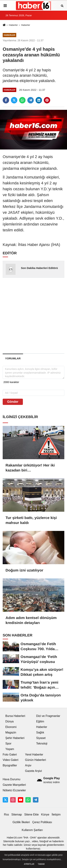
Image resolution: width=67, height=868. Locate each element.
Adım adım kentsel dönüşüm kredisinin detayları (31, 620)
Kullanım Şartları (32, 830)
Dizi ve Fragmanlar (48, 716)
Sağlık (40, 732)
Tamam (41, 864)
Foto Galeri (10, 755)
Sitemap (17, 815)
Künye (45, 815)
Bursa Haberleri (15, 716)
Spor (8, 744)
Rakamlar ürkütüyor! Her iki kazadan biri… (30, 468)
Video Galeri (11, 760)
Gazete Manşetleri (14, 785)
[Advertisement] (33, 315)
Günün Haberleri (35, 760)
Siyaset (41, 738)
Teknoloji (42, 744)
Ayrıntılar (29, 864)
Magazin (11, 732)
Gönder (13, 402)
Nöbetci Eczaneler (14, 790)
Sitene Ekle (32, 815)
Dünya (9, 721)
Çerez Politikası (42, 822)
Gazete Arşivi (33, 771)
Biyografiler (10, 765)
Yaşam (10, 749)
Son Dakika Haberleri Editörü (39, 268)
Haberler (13, 25)
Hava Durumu (12, 779)
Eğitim (40, 721)
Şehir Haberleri (15, 738)
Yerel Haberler (34, 755)
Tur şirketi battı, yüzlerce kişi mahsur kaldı (31, 520)
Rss (6, 815)
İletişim (56, 815)
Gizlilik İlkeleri (21, 822)
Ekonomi (11, 727)
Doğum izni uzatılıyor (24, 570)
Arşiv (28, 765)
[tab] (13, 358)
